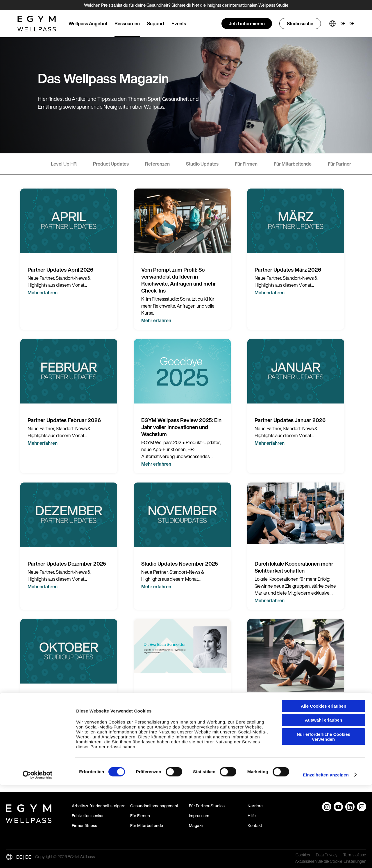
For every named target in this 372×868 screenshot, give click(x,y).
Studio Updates (202, 164)
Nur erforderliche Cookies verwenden (323, 819)
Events (179, 24)
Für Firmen (246, 164)
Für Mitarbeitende (293, 164)
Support (156, 24)
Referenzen (157, 164)
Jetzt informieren (247, 24)
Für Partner (339, 164)
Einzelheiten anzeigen (326, 858)
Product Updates (111, 164)
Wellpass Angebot (88, 24)
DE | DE (347, 24)
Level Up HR (64, 164)
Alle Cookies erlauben (324, 789)
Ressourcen (127, 24)
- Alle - (28, 164)
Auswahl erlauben (323, 803)
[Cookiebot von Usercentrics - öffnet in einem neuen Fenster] (38, 858)
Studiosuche (300, 24)
